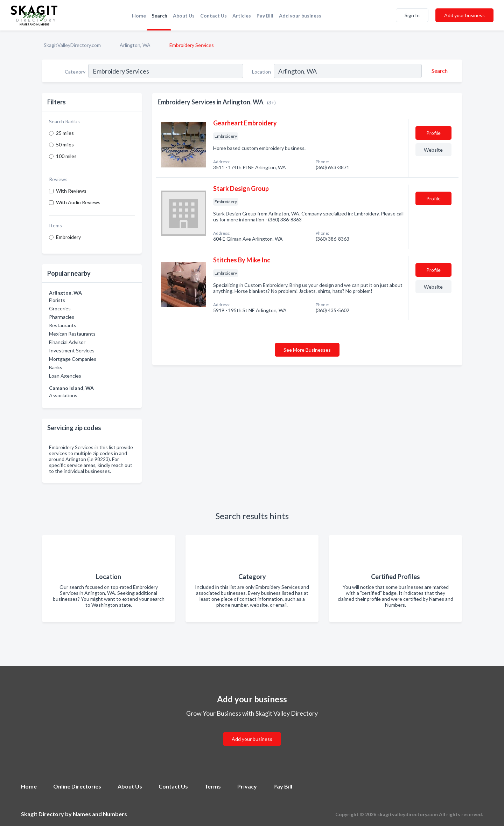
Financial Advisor (67, 342)
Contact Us (213, 16)
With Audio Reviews (78, 202)
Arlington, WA (135, 45)
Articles (242, 16)
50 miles (65, 144)
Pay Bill (265, 16)
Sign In (412, 15)
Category (75, 72)
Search (159, 16)
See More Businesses (307, 350)
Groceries (60, 308)
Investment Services (72, 350)
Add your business (300, 16)
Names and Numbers (100, 814)
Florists (57, 300)
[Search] (439, 71)
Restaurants (63, 325)
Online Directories (77, 786)
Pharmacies (62, 317)
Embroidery (68, 237)
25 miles (65, 133)
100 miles (66, 156)
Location (261, 72)
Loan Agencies (65, 376)
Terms (213, 786)
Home (139, 16)
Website (433, 150)
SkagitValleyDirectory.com (72, 45)
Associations (63, 395)
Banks (56, 367)
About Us (184, 16)
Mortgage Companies (73, 359)
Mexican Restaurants (72, 334)
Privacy (247, 786)
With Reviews (71, 191)
